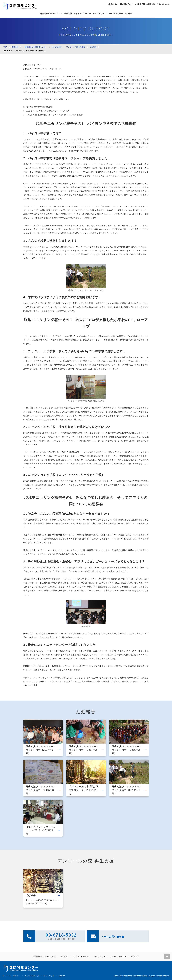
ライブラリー (99, 14)
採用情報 (129, 14)
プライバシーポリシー (11, 976)
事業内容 (68, 14)
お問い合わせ (128, 4)
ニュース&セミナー (115, 14)
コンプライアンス (32, 976)
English (115, 4)
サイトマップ (49, 976)
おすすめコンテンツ (82, 14)
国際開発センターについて (51, 14)
